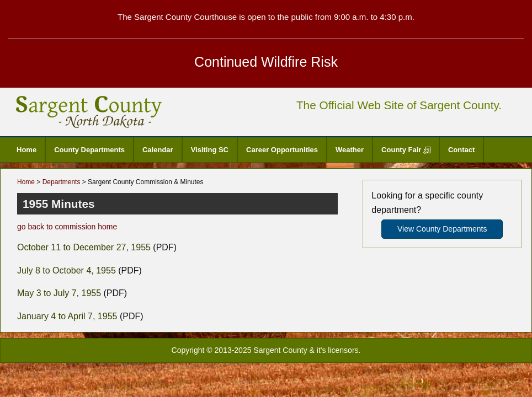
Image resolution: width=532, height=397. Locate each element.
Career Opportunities (282, 150)
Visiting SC (210, 150)
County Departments (89, 150)
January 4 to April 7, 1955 (67, 316)
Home (26, 150)
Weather (350, 150)
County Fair (406, 150)
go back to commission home (67, 227)
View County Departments (442, 229)
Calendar (158, 150)
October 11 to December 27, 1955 (84, 247)
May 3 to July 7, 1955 (59, 293)
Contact (461, 150)
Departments (62, 182)
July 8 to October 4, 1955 (66, 270)
